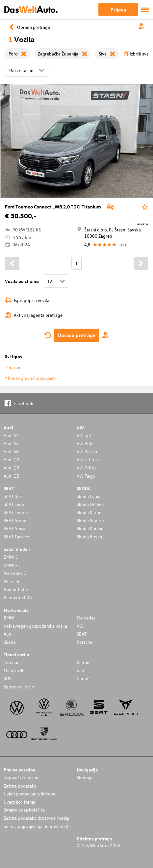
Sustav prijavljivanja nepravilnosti (37, 826)
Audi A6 (11, 452)
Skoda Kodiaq (90, 528)
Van (80, 671)
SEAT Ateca (14, 528)
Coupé (83, 678)
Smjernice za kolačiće (24, 810)
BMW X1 (12, 565)
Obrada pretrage (76, 335)
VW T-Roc (87, 468)
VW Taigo (86, 476)
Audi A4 (11, 443)
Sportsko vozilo (19, 687)
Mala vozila (15, 671)
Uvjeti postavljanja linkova (29, 794)
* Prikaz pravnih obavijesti (30, 378)
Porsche (85, 642)
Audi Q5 (12, 476)
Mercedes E (15, 581)
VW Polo (85, 443)
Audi (8, 634)
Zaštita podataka (20, 786)
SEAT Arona (15, 521)
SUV (8, 678)
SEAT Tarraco (16, 537)
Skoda (10, 642)
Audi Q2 (12, 459)
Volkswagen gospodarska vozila (35, 626)
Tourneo (13, 367)
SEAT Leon (14, 504)
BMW (9, 618)
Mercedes (86, 618)
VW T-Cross (88, 459)
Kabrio (83, 662)
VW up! (84, 435)
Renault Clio (16, 589)
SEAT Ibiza (14, 496)
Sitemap (85, 778)
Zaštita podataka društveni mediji (36, 818)
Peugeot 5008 (18, 597)
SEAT (82, 634)
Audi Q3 (12, 468)
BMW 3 (11, 557)
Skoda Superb (90, 521)
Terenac (11, 662)
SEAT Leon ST (17, 512)
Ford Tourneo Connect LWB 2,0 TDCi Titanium (53, 207)
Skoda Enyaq (89, 537)
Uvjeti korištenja (19, 802)
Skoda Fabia (89, 496)
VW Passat (87, 452)
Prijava (118, 10)
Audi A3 (11, 435)
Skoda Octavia (91, 504)
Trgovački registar (21, 778)
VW (80, 626)
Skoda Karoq (89, 512)
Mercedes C (15, 573)
